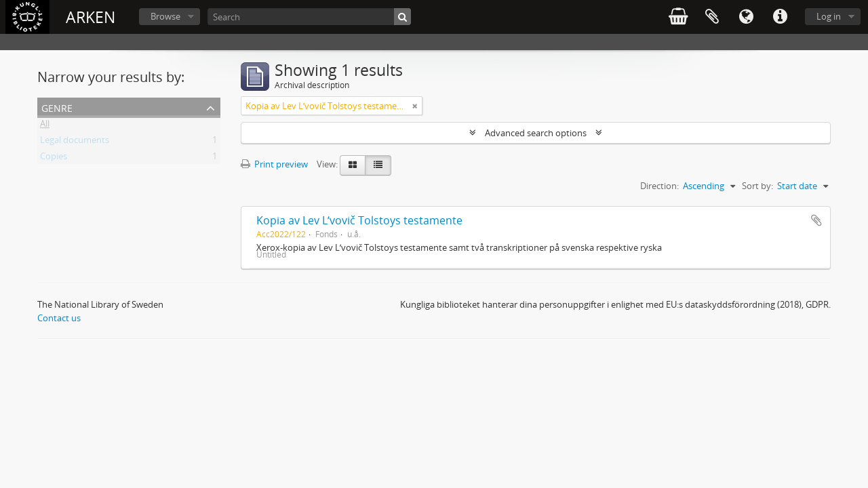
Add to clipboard (816, 220)
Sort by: (757, 186)
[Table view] (378, 165)
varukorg (678, 17)
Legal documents (75, 142)
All (45, 126)
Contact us (59, 318)
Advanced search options (536, 133)
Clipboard (712, 17)
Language (746, 17)
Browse (165, 16)
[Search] (309, 17)
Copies (54, 159)
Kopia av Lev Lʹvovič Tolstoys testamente (359, 220)
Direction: (659, 186)
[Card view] (353, 165)
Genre (57, 107)
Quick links (780, 17)
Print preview (274, 164)
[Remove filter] (415, 106)
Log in (829, 16)
